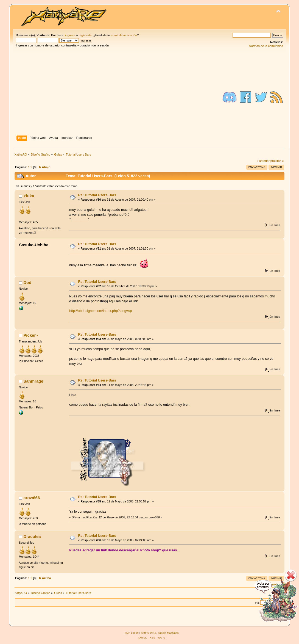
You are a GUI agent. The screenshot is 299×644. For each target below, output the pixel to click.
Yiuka (29, 196)
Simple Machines (168, 633)
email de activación (124, 35)
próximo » (277, 161)
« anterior (263, 161)
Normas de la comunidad (266, 46)
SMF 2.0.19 (132, 633)
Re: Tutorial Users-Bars (97, 195)
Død (27, 282)
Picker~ (31, 335)
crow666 (32, 498)
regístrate (85, 35)
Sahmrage (33, 381)
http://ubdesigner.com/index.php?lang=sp (100, 311)
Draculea (32, 536)
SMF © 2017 (149, 633)
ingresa (70, 35)
